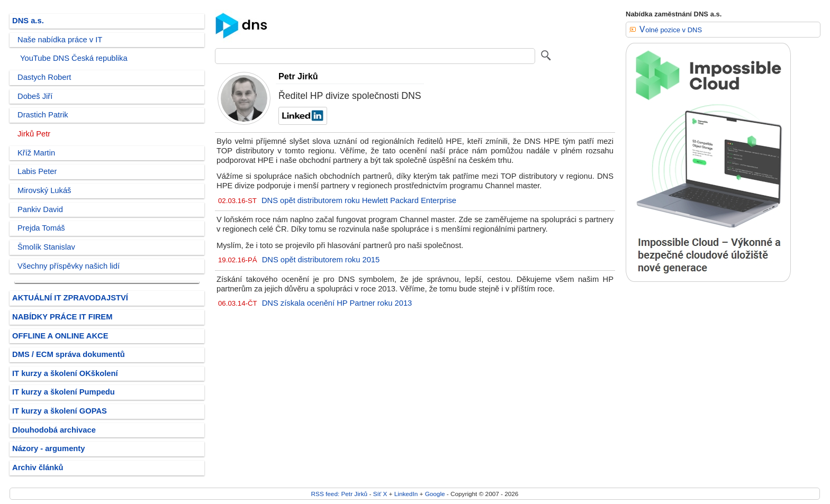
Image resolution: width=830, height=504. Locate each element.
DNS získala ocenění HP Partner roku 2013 (337, 303)
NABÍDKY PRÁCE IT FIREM (62, 317)
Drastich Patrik (43, 115)
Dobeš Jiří (35, 96)
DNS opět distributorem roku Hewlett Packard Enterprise (359, 200)
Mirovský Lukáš (44, 190)
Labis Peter (37, 171)
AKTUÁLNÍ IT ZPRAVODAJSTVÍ (70, 298)
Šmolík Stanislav (46, 247)
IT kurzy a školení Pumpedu (64, 392)
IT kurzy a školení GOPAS (60, 411)
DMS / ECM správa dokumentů (69, 354)
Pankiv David (40, 209)
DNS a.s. (28, 21)
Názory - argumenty (48, 448)
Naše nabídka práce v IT (60, 40)
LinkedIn (406, 494)
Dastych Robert (44, 77)
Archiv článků (38, 468)
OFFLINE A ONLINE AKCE (60, 336)
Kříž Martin (36, 153)
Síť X (380, 494)
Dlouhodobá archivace (54, 430)
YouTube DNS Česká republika (74, 58)
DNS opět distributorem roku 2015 (321, 260)
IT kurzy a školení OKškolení (65, 373)
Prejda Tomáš (41, 228)
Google (435, 494)
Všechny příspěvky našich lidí (69, 266)
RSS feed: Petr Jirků (340, 494)
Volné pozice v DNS (671, 30)
